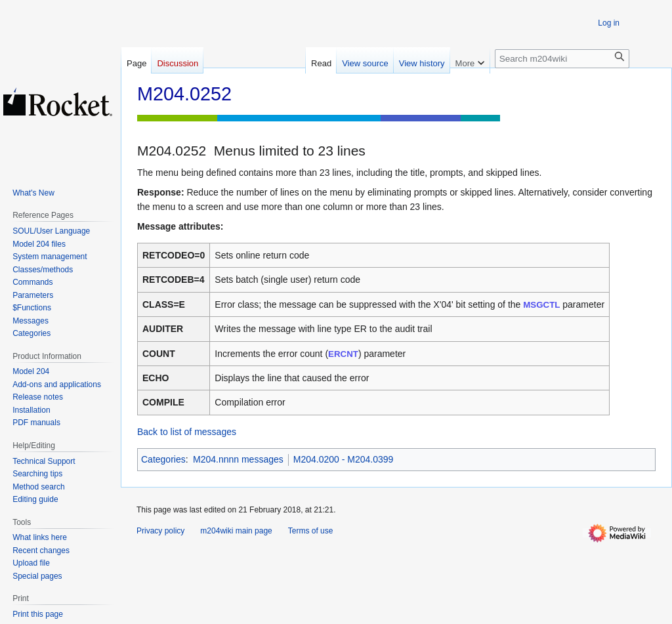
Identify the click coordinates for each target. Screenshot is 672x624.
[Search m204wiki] (562, 59)
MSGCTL (541, 305)
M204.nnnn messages (238, 459)
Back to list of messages (187, 432)
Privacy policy (160, 531)
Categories (163, 459)
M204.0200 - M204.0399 (344, 459)
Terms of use (311, 531)
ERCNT (343, 354)
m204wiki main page (236, 531)
